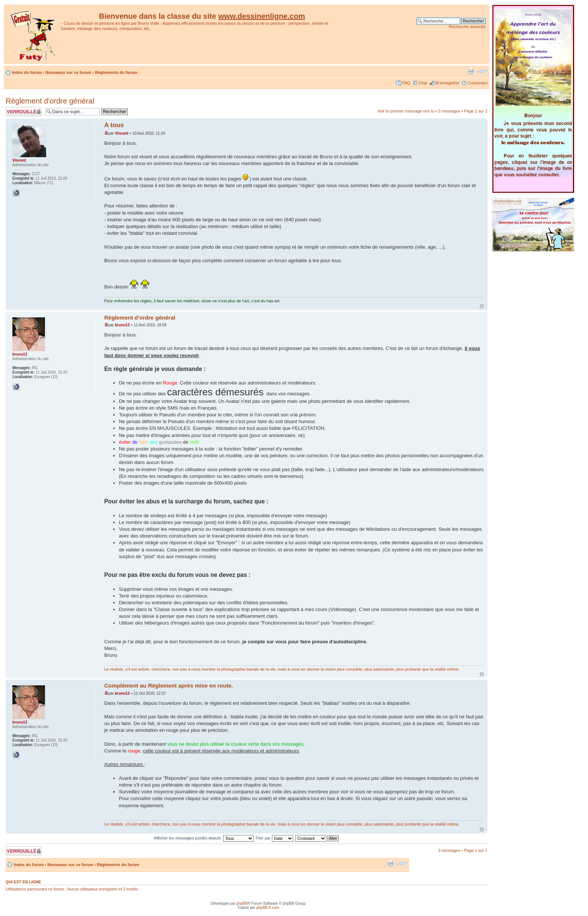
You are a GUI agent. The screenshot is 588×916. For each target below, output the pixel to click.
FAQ (406, 83)
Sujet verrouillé (24, 112)
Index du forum (27, 72)
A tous (114, 125)
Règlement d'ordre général (50, 101)
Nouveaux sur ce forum (68, 72)
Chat (423, 83)
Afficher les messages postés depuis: (203, 838)
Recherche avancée (467, 27)
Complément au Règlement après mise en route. (169, 685)
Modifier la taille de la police (482, 71)
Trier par (274, 838)
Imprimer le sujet (471, 71)
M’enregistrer (447, 83)
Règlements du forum (116, 72)
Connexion (478, 83)
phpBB (242, 903)
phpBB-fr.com (268, 908)
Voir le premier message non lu (406, 111)
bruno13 (122, 325)
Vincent (121, 133)
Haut (482, 306)
